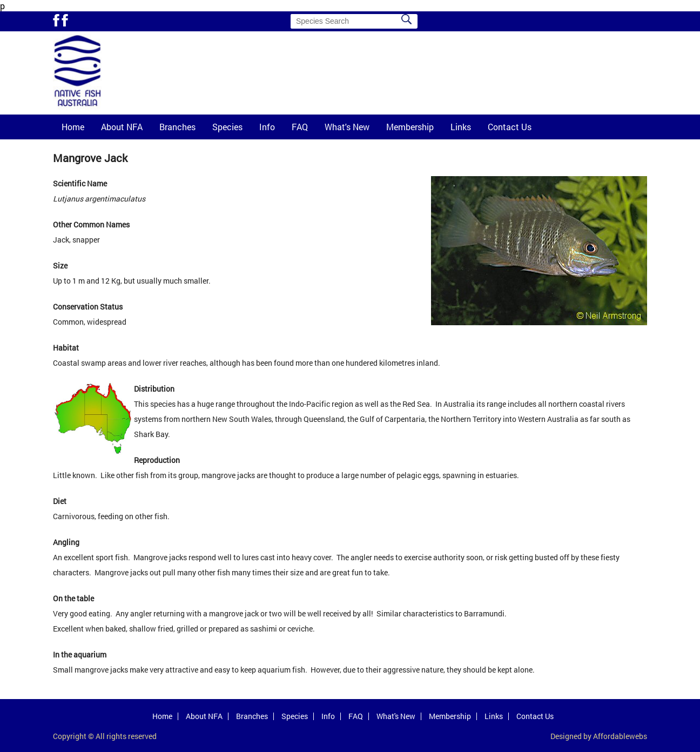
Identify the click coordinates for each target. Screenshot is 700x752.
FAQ (300, 127)
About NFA (122, 127)
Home (73, 127)
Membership (410, 127)
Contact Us (510, 127)
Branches (177, 127)
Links (461, 127)
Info (267, 127)
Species (227, 127)
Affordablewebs (620, 736)
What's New (347, 127)
